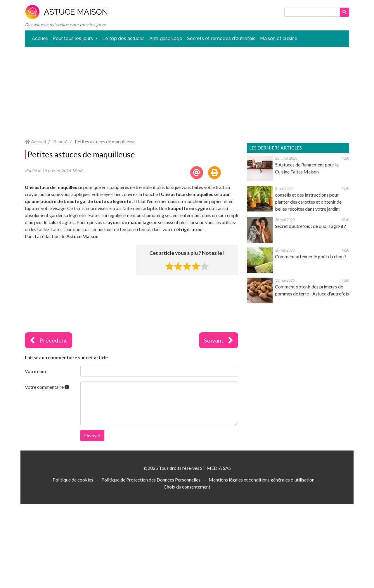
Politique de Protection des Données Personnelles (151, 480)
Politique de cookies (73, 480)
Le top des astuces (123, 38)
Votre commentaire (47, 387)
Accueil (40, 38)
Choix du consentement (187, 487)
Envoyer (92, 435)
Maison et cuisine (279, 38)
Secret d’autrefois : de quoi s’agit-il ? (310, 226)
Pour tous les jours (73, 38)
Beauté (60, 141)
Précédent (49, 340)
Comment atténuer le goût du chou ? (311, 256)
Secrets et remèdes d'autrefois (221, 38)
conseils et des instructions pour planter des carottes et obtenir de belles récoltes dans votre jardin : (308, 202)
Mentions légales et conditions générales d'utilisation (262, 480)
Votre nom (35, 371)
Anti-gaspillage (166, 38)
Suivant (219, 340)
